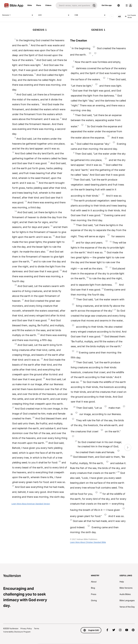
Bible (30, 5)
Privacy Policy (26, 628)
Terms (37, 628)
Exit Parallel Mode (130, 16)
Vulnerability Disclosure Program (17, 632)
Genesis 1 (18, 15)
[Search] (73, 5)
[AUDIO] (112, 16)
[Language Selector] (119, 5)
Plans (39, 5)
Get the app (107, 5)
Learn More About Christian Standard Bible (88, 542)
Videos (48, 5)
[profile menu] (129, 5)
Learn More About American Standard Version (31, 504)
